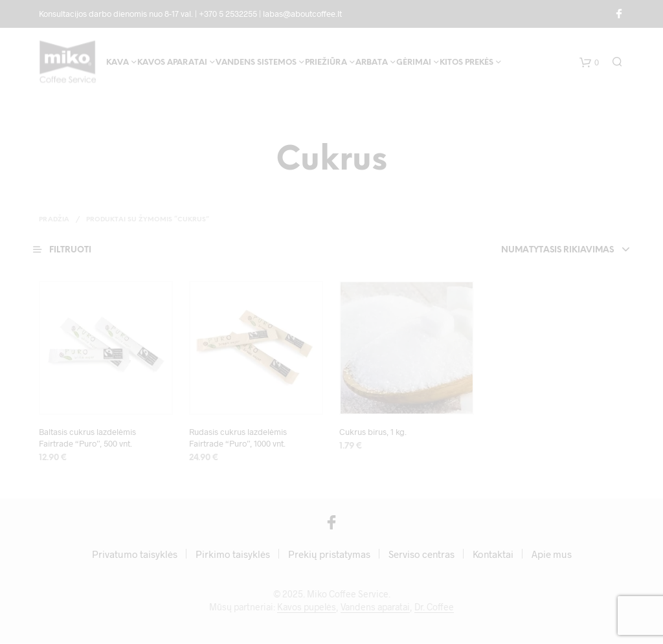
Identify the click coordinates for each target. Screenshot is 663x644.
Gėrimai (414, 64)
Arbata (372, 64)
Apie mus (552, 555)
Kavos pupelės (307, 608)
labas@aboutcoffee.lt (302, 14)
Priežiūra (326, 64)
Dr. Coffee (434, 608)
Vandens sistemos (256, 64)
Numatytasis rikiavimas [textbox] (556, 250)
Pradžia (54, 220)
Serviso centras (421, 555)
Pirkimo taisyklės (233, 555)
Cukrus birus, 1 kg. (373, 432)
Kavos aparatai (172, 64)
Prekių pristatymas (329, 555)
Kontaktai (493, 555)
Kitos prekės (466, 64)
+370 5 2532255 (228, 14)
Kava (118, 64)
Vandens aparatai (375, 608)
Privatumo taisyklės (135, 555)
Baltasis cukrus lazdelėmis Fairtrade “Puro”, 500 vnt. (87, 438)
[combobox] (539, 250)
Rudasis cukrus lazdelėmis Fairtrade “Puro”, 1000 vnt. (238, 438)
